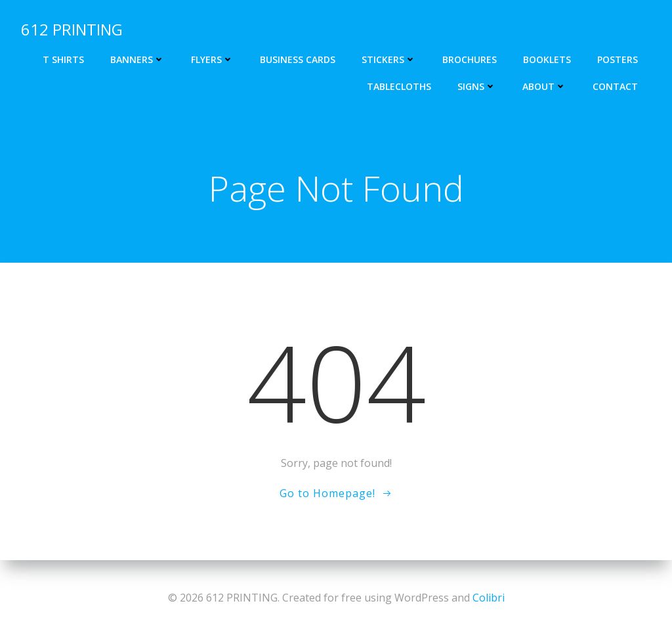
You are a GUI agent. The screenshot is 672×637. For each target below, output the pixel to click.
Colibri (489, 598)
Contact (615, 86)
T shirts (63, 59)
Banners (137, 59)
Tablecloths (399, 86)
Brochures (470, 59)
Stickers (389, 59)
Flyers (212, 59)
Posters (618, 59)
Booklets (547, 59)
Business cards (298, 59)
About (544, 86)
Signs (477, 86)
